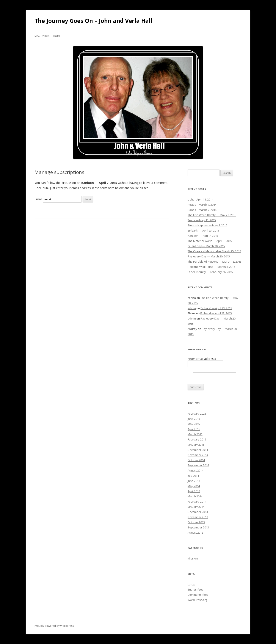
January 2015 (196, 445)
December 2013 (198, 512)
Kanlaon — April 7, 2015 (203, 236)
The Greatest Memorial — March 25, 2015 (214, 251)
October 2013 (196, 522)
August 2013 (195, 533)
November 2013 (198, 517)
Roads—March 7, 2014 (202, 205)
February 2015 (197, 439)
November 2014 (198, 455)
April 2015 (194, 429)
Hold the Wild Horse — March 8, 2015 (211, 267)
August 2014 (195, 470)
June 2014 (194, 481)
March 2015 (195, 434)
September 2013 (198, 527)
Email (38, 199)
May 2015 (194, 424)
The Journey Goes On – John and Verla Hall (93, 21)
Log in (191, 584)
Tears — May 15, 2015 (202, 220)
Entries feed (196, 589)
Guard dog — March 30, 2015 (206, 246)
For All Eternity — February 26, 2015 (210, 272)
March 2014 (195, 496)
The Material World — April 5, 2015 (210, 241)
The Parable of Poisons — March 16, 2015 (215, 262)
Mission (193, 558)
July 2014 (193, 476)
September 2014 (198, 465)
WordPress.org (197, 600)
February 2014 (197, 501)
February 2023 (197, 414)
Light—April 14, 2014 (200, 199)
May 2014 (194, 486)
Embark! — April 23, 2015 (203, 230)
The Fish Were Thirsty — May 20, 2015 (212, 215)
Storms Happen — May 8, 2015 (207, 225)
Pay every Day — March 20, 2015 (209, 256)
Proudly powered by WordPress (54, 626)
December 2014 (198, 450)
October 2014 (196, 460)
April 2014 (194, 491)
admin (192, 308)
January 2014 (196, 507)
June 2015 (194, 419)
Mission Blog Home (48, 36)
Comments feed (198, 595)
